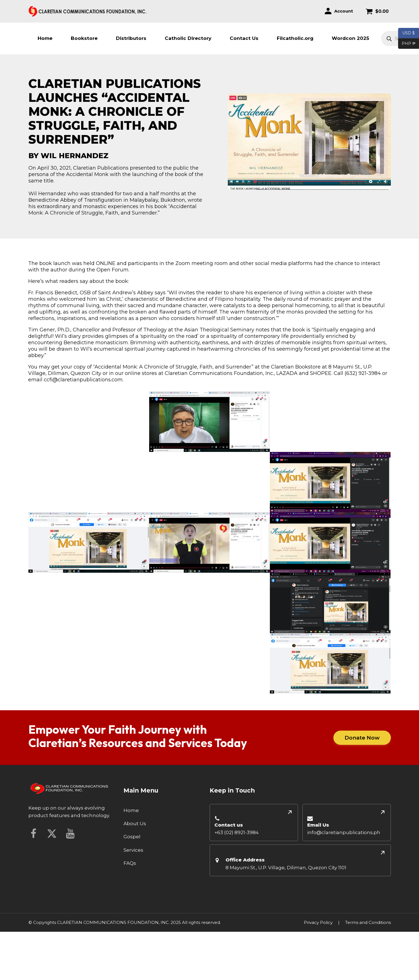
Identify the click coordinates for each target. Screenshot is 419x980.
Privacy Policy (318, 922)
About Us (135, 824)
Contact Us (244, 38)
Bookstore (84, 38)
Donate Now (362, 738)
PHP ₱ (407, 44)
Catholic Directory (188, 38)
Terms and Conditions (368, 922)
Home (45, 38)
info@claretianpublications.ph (344, 832)
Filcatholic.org (295, 38)
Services (133, 850)
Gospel (132, 837)
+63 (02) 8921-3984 (237, 832)
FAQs (130, 863)
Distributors (131, 38)
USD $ (409, 33)
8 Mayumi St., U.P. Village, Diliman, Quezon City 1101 (286, 868)
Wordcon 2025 (350, 38)
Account (344, 11)
